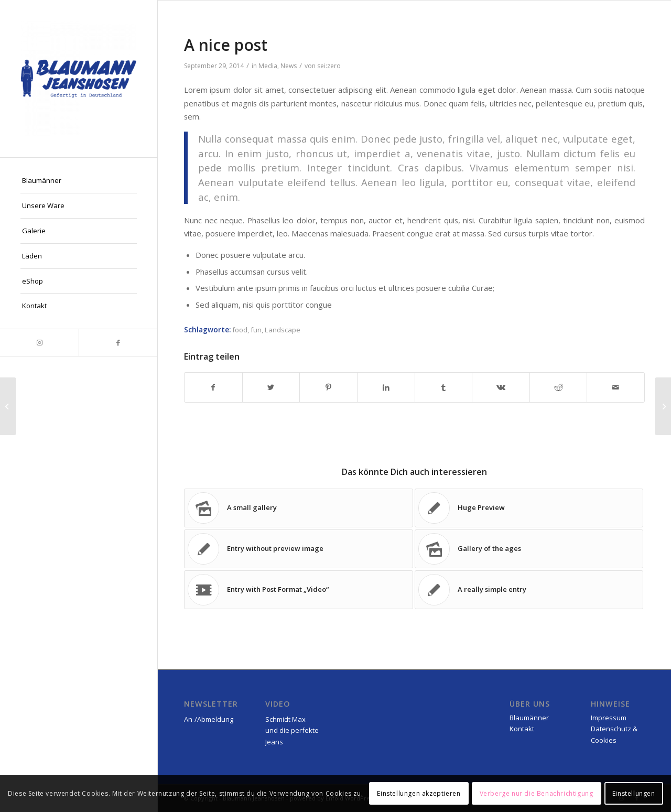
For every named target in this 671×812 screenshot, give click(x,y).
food (240, 330)
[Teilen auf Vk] (501, 387)
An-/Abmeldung (209, 719)
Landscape (283, 330)
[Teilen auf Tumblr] (444, 387)
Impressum (609, 718)
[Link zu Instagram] (39, 343)
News (289, 66)
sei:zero (329, 66)
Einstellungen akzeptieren (419, 793)
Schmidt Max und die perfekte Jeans (292, 730)
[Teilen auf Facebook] (213, 387)
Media (268, 66)
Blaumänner (529, 718)
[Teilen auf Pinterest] (328, 387)
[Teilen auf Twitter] (271, 387)
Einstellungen (634, 793)
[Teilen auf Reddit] (559, 387)
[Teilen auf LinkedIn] (386, 387)
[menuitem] (79, 181)
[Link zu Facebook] (118, 343)
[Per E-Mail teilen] (616, 387)
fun (256, 330)
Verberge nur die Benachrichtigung (537, 793)
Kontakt (522, 729)
